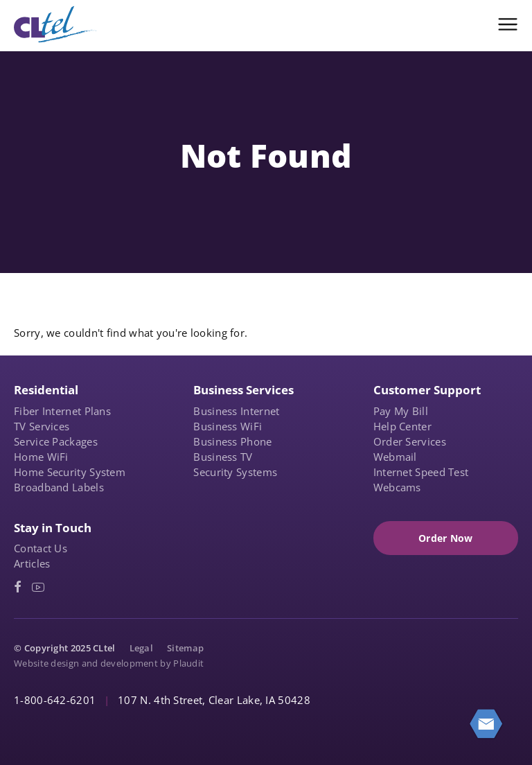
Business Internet (236, 411)
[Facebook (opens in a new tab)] (18, 587)
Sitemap (185, 648)
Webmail (395, 457)
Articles (32, 563)
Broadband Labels (59, 487)
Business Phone (232, 441)
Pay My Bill (401, 411)
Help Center (402, 426)
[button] (508, 24)
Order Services (410, 441)
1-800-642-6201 (55, 700)
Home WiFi (41, 457)
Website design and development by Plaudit (109, 663)
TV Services (42, 426)
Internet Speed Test (421, 472)
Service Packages (56, 441)
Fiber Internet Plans (62, 411)
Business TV (223, 457)
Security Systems (235, 472)
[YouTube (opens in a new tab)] (38, 587)
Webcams (397, 487)
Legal (142, 648)
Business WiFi (228, 426)
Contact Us (41, 548)
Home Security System (70, 472)
